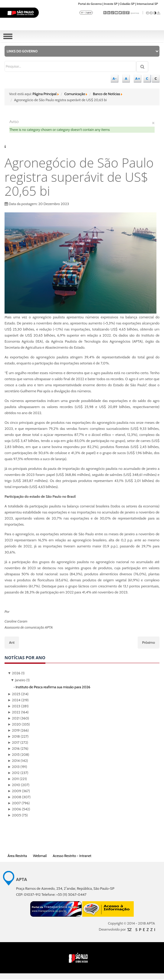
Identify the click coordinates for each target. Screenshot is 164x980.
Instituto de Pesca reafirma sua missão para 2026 (53, 687)
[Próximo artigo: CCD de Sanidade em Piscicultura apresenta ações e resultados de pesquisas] (149, 643)
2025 (14, 694)
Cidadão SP (127, 4)
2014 (14, 761)
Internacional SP (147, 4)
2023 (14, 706)
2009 (14, 791)
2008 (14, 797)
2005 (14, 815)
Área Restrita (17, 856)
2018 (14, 736)
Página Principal (45, 94)
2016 (14, 748)
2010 (14, 785)
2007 (14, 803)
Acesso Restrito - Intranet (72, 856)
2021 (13, 718)
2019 (14, 730)
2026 (14, 673)
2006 (14, 809)
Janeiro (18, 680)
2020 (14, 724)
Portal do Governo (90, 4)
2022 (14, 712)
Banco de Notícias (107, 94)
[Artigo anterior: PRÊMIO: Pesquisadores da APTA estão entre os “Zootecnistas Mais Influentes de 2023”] (12, 643)
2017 (13, 742)
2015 (14, 754)
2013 (14, 767)
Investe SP (111, 4)
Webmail (40, 856)
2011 (13, 779)
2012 (13, 773)
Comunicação (75, 94)
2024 (14, 700)
